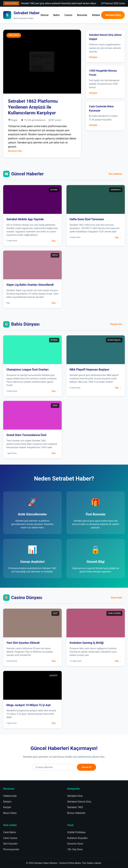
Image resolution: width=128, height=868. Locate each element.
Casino (68, 15)
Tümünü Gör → (117, 324)
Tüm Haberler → (117, 174)
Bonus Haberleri (76, 813)
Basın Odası (10, 813)
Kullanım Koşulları (78, 838)
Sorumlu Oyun (75, 844)
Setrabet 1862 (75, 807)
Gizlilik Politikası (76, 832)
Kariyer (7, 807)
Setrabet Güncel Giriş (79, 802)
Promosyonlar (11, 849)
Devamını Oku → (16, 151)
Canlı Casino (10, 838)
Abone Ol (86, 767)
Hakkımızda (10, 796)
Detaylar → (95, 57)
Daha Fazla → (118, 598)
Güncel (45, 15)
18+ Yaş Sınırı (75, 849)
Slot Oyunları (10, 844)
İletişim (7, 802)
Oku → (55, 241)
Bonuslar (82, 15)
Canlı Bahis (10, 832)
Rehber (96, 15)
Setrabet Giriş (113, 15)
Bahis (56, 15)
